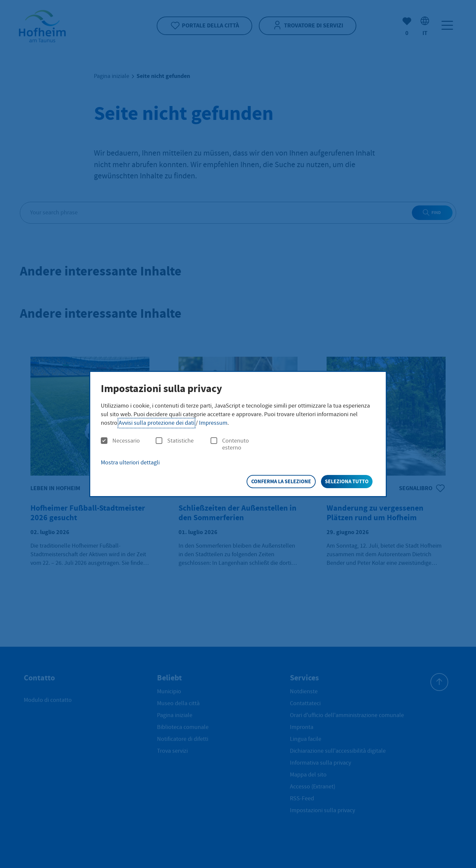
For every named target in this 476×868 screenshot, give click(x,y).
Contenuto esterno (230, 444)
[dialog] (238, 434)
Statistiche (175, 441)
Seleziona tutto (347, 481)
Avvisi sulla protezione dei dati (157, 423)
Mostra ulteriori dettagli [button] (130, 463)
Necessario (120, 441)
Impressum (213, 423)
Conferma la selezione (281, 481)
